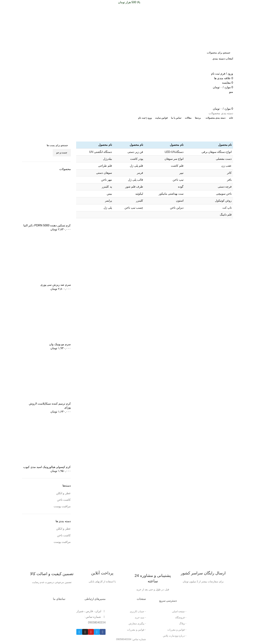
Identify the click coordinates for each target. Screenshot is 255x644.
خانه (231, 139)
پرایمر (108, 201)
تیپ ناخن (178, 180)
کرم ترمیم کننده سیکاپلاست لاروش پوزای (50, 406)
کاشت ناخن (64, 500)
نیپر (181, 173)
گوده (181, 187)
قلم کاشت (177, 166)
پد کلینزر (107, 187)
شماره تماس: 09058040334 (131, 639)
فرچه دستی (225, 187)
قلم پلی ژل (136, 166)
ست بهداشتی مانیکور (171, 194)
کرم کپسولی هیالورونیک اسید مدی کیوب (47, 467)
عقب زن (226, 166)
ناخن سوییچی (224, 194)
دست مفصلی (224, 159)
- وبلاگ (183, 623)
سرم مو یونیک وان (60, 344)
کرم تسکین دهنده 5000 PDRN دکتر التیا (47, 225)
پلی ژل (108, 208)
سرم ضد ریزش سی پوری (56, 285)
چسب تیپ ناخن (134, 208)
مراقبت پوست (62, 506)
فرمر (140, 173)
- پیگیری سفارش (137, 623)
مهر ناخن (106, 180)
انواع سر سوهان (174, 159)
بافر (229, 180)
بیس (109, 194)
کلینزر (140, 201)
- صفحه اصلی (179, 611)
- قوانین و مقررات (177, 630)
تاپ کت (227, 208)
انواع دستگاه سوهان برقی (217, 152)
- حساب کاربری (138, 611)
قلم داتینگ (226, 215)
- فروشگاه (181, 617)
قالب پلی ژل (136, 180)
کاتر (229, 173)
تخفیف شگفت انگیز (35, 124)
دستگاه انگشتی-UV (101, 152)
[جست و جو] (127, 53)
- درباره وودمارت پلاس (175, 636)
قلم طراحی (105, 166)
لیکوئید (139, 194)
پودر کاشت (137, 159)
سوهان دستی (104, 173)
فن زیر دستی (135, 152)
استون (180, 201)
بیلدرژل (107, 159)
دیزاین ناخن (177, 208)
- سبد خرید (140, 617)
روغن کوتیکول (223, 201)
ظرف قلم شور (134, 187)
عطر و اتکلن (63, 493)
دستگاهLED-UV (174, 152)
